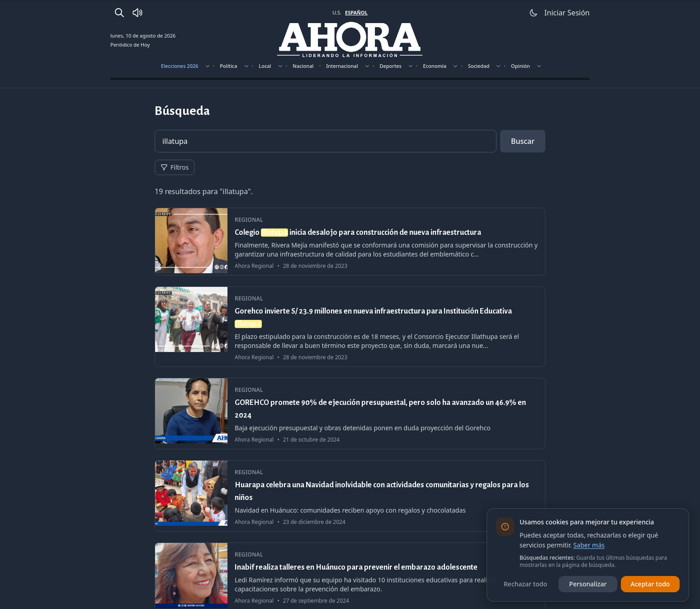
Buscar (523, 141)
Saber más (589, 545)
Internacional (342, 66)
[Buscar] (119, 13)
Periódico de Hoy (130, 45)
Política (228, 66)
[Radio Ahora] (137, 13)
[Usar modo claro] (534, 13)
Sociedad (479, 66)
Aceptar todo (650, 584)
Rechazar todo (525, 584)
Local (265, 66)
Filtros (175, 167)
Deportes (390, 66)
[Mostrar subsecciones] (208, 66)
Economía (435, 66)
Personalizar (588, 584)
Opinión (520, 66)
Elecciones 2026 (180, 66)
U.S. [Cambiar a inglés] (337, 12)
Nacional (303, 66)
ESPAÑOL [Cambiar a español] (356, 12)
